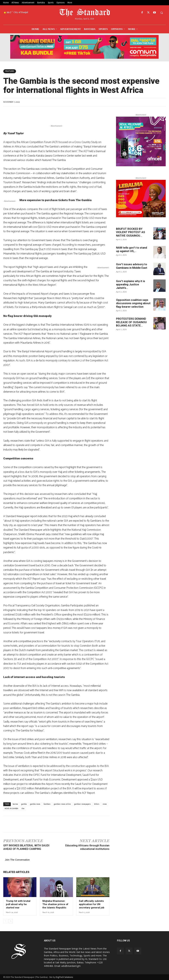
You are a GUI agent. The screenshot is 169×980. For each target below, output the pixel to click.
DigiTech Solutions (64, 977)
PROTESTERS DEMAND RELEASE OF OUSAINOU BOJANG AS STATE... (131, 322)
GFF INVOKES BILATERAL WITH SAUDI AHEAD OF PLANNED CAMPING (26, 847)
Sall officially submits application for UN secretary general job (92, 904)
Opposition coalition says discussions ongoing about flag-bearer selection (133, 303)
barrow (15, 804)
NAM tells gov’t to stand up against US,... (132, 249)
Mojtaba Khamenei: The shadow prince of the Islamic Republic (55, 904)
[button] (162, 13)
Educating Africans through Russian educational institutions (87, 847)
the (23, 809)
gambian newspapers (82, 804)
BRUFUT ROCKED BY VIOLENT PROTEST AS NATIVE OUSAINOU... (131, 232)
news (105, 804)
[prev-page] (5, 921)
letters (97, 804)
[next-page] (11, 921)
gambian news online (62, 804)
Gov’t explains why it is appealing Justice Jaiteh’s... (131, 284)
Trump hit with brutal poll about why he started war (18, 904)
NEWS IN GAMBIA (11, 809)
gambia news (35, 804)
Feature (10, 71)
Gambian (47, 804)
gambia (24, 804)
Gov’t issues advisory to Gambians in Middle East (132, 266)
